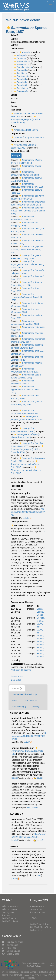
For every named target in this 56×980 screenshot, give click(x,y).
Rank (13, 102)
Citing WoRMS (37, 906)
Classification (17, 49)
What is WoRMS (10, 906)
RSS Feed (9, 948)
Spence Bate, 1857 (28, 137)
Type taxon (16, 110)
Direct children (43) (20, 151)
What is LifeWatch (11, 909)
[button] (9, 28)
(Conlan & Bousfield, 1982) (26, 297)
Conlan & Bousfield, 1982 (27, 751)
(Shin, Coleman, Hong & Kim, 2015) (27, 264)
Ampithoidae (21, 88)
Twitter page (10, 945)
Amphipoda (20, 73)
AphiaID (15, 35)
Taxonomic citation (20, 535)
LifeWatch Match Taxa (41, 927)
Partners (6, 915)
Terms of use (36, 909)
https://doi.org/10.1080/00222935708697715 (28, 512)
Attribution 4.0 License (21, 670)
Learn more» (52, 965)
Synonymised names (21, 141)
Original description (20, 493)
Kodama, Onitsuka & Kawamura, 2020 (27, 249)
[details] (26, 518)
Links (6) (35, 707)
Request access (38, 912)
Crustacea (20, 58)
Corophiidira (21, 82)
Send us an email (13, 942)
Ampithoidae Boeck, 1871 (24, 130)
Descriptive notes (19, 522)
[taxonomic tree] (17, 676)
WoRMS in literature (12, 921)
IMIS (29, 808)
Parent (14, 126)
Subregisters (8, 912)
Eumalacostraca (22, 67)
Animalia (24, 52)
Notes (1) (16, 701)
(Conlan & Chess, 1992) (25, 390)
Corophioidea (21, 85)
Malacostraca (21, 64)
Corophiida (20, 79)
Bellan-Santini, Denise (40, 612)
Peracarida (20, 70)
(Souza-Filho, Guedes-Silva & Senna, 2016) (28, 211)
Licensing (15, 660)
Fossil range (17, 486)
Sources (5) (17, 688)
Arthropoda (20, 55)
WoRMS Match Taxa (40, 924)
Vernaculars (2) (19, 707)
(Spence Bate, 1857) (26, 464)
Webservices (36, 930)
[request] (39, 778)
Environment (17, 478)
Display (16, 156)
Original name (18, 134)
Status (14, 95)
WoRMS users (9, 918)
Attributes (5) (31, 701)
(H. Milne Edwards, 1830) (25, 120)
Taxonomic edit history (22, 602)
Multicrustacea (22, 61)
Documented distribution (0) (24, 694)
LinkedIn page (11, 951)
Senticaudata (21, 76)
